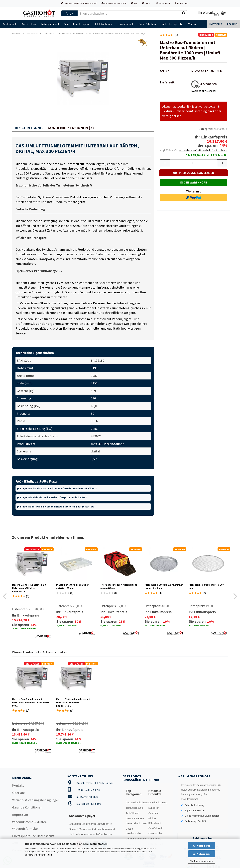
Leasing (232, 24)
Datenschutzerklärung (42, 855)
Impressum (20, 815)
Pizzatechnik (126, 24)
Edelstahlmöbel (104, 24)
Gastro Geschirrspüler (133, 831)
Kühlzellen (154, 808)
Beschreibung (29, 128)
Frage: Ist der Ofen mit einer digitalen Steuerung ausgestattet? (57, 507)
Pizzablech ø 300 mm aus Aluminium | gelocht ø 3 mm (164, 586)
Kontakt (147, 3)
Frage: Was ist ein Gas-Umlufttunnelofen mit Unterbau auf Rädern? (59, 488)
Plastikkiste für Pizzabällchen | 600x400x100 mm (73, 586)
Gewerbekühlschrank (136, 823)
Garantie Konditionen (27, 807)
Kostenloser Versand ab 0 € (114, 3)
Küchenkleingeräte (172, 24)
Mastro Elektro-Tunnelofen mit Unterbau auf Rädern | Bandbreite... (29, 588)
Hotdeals (216, 24)
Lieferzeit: (168, 82)
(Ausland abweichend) (204, 91)
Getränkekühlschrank (136, 803)
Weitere (192, 24)
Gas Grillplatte (156, 828)
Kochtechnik (29, 24)
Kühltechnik (9, 24)
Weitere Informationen (202, 861)
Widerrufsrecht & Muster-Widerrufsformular (30, 825)
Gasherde (154, 813)
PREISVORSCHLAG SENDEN (194, 173)
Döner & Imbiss (147, 24)
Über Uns (19, 793)
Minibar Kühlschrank (155, 821)
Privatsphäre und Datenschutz (33, 836)
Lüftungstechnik (50, 24)
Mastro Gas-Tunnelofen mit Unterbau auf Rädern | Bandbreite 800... (31, 702)
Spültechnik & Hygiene (77, 24)
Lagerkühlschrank (158, 803)
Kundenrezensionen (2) (71, 128)
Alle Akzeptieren (202, 846)
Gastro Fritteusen (135, 818)
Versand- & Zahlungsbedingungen (36, 800)
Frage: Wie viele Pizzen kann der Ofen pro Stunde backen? (54, 497)
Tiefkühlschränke (135, 808)
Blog (134, 3)
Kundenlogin (181, 3)
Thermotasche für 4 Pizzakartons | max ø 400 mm (119, 586)
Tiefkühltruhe (132, 813)
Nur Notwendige (202, 854)
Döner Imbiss (155, 833)
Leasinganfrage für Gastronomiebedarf (79, 3)
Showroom (103, 824)
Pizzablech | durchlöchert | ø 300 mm (206, 586)
